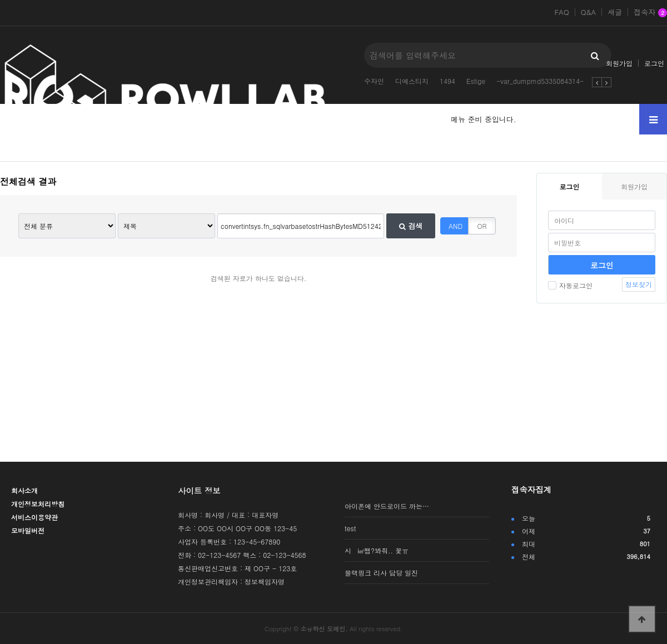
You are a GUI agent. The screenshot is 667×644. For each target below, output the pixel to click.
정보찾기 (639, 284)
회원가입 (619, 63)
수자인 (374, 81)
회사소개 (24, 490)
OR (482, 226)
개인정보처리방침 (38, 504)
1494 (447, 81)
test (350, 528)
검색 (411, 226)
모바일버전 (28, 530)
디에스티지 (412, 81)
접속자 (650, 13)
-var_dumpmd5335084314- (540, 81)
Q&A (589, 12)
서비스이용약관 (34, 517)
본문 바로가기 (0, 0)
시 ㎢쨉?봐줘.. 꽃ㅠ (377, 550)
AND (456, 226)
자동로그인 (570, 285)
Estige (476, 81)
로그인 (654, 63)
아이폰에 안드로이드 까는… (387, 506)
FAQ (561, 12)
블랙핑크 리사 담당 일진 (381, 573)
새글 (615, 12)
